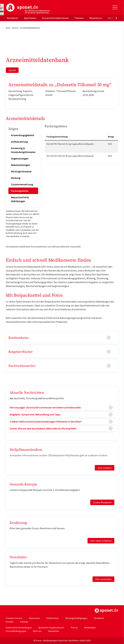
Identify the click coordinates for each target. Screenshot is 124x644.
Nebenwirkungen (21, 165)
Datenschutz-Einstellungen (19, 628)
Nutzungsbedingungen (76, 618)
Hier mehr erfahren (101, 541)
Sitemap (24, 622)
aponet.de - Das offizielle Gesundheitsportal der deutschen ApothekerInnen (28, 9)
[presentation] (116, 18)
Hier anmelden (103, 579)
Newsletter (96, 18)
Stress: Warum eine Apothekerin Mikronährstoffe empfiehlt (43, 428)
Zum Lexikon (105, 468)
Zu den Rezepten (102, 502)
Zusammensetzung (22, 184)
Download (99, 618)
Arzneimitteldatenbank (55, 18)
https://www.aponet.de (106, 611)
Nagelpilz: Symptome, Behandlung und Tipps (35, 414)
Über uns (37, 631)
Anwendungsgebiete (23, 135)
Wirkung (16, 178)
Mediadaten (90, 628)
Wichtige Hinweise (21, 171)
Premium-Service (14, 618)
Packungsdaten (20, 191)
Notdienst (13, 18)
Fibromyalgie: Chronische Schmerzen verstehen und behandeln (45, 407)
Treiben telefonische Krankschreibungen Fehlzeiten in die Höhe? (46, 422)
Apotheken (30, 18)
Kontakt (10, 622)
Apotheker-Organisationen (51, 628)
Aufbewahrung (19, 142)
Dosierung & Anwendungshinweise (23, 150)
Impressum (34, 618)
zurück (12, 70)
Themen (79, 18)
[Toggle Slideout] (115, 7)
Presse (74, 628)
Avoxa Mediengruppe (16, 631)
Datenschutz (53, 618)
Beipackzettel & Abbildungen (20, 199)
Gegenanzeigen (20, 158)
